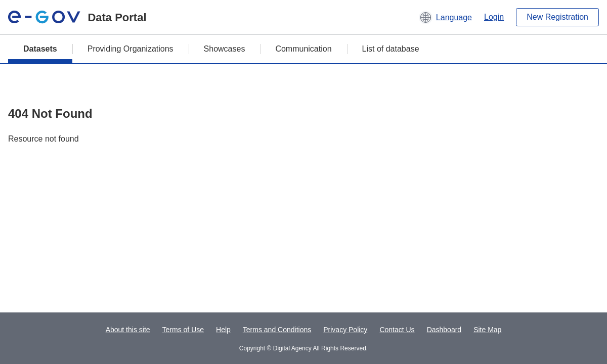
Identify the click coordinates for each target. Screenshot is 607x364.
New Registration (557, 17)
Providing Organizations (131, 49)
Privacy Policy (345, 330)
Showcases (225, 49)
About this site (128, 330)
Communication (303, 49)
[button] (445, 17)
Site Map (487, 330)
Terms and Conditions (277, 330)
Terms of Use (183, 330)
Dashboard (444, 330)
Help (223, 330)
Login (494, 17)
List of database (391, 49)
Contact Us (397, 330)
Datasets (40, 49)
